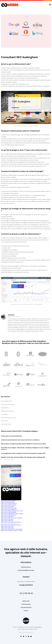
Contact (26, 611)
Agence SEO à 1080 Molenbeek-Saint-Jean (12, 511)
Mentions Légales (26, 567)
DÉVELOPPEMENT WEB (6, 401)
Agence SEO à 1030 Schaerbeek (9, 504)
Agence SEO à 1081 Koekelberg (8, 512)
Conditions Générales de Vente (26, 570)
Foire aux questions (26, 608)
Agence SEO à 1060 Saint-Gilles (9, 508)
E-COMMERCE (4, 414)
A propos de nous (26, 604)
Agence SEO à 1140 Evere (7, 521)
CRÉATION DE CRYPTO (6, 424)
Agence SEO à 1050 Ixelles (7, 507)
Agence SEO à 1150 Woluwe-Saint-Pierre (11, 522)
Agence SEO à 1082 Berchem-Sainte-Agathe (12, 514)
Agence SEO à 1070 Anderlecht (9, 509)
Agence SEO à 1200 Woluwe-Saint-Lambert (12, 529)
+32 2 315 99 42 (26, 593)
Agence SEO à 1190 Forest (7, 528)
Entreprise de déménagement (26, 632)
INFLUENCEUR (4, 421)
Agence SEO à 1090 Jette (7, 516)
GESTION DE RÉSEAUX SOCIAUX (8, 418)
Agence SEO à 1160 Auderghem (9, 523)
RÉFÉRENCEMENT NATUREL (7, 411)
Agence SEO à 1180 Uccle (7, 526)
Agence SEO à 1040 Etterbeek (9, 505)
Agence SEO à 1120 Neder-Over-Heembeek (12, 518)
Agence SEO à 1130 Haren (7, 519)
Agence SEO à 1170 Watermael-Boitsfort (11, 525)
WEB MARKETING (5, 408)
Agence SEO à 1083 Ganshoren (9, 515)
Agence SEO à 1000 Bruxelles (8, 501)
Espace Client (26, 601)
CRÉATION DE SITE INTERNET (8, 405)
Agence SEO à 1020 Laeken (8, 502)
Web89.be (11, 315)
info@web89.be (26, 585)
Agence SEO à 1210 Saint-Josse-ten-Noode (12, 531)
